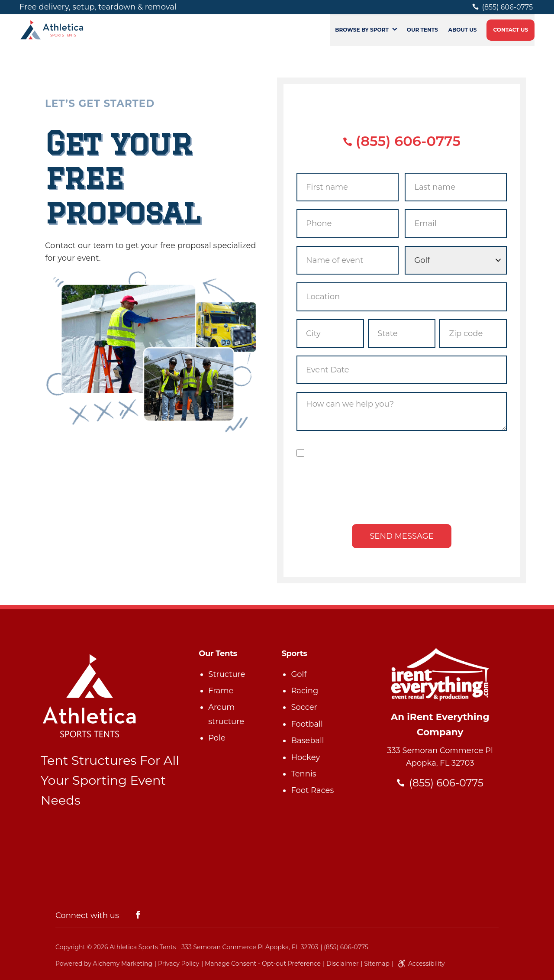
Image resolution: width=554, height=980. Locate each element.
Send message (401, 536)
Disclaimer (343, 964)
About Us (463, 36)
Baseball (307, 741)
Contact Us (511, 36)
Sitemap (377, 964)
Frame (221, 691)
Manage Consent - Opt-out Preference (263, 964)
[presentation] (402, 492)
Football (307, 724)
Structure (227, 674)
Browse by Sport (362, 36)
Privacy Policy (179, 964)
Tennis (303, 774)
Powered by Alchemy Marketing (104, 964)
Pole (217, 738)
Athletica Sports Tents (143, 947)
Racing (304, 691)
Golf (299, 674)
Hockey (305, 757)
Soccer (304, 707)
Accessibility (420, 964)
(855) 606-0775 (402, 141)
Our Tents (422, 36)
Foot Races (312, 790)
